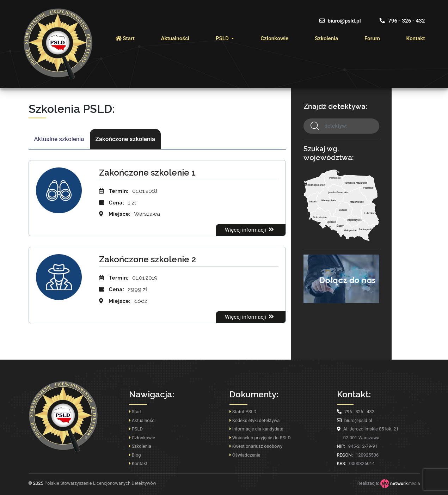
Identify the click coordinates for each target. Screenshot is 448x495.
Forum (372, 38)
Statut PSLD (243, 412)
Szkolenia (326, 38)
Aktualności (175, 38)
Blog (135, 455)
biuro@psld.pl (340, 21)
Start (125, 38)
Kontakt (416, 38)
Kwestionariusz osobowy (256, 446)
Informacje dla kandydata (256, 429)
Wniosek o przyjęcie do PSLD (260, 438)
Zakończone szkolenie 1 (147, 173)
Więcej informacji (250, 230)
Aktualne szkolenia (59, 139)
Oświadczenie (245, 455)
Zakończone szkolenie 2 (148, 259)
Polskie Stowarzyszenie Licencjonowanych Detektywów (93, 483)
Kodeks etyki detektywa (255, 420)
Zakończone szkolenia (125, 139)
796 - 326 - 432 (402, 21)
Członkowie (274, 38)
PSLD (223, 38)
